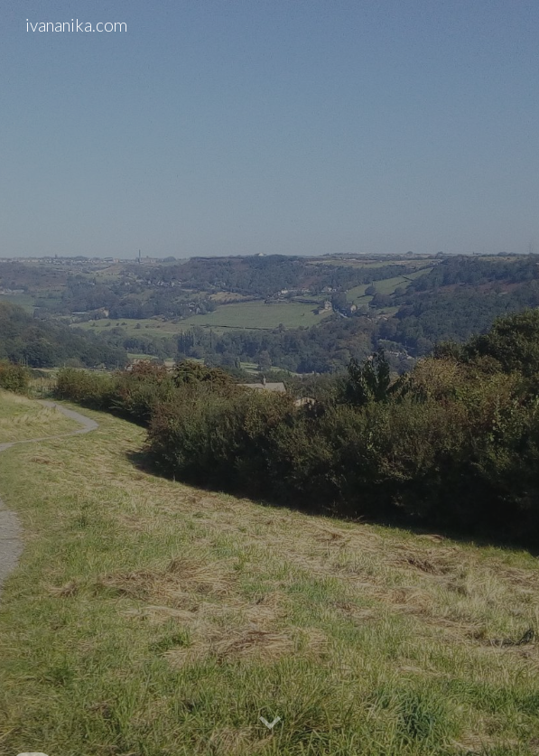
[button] (270, 723)
